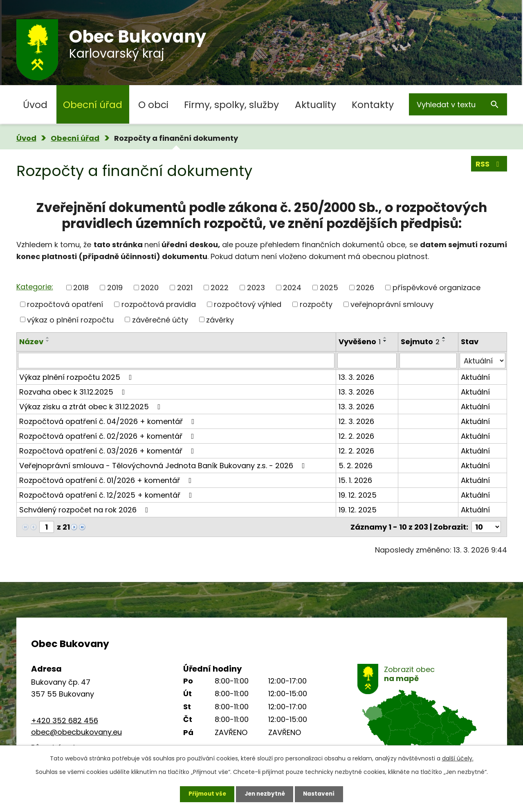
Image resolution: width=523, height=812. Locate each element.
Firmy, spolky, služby (231, 105)
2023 (256, 288)
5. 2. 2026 (356, 466)
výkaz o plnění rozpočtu (70, 319)
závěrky (220, 319)
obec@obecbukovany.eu (76, 732)
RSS (489, 164)
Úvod (35, 105)
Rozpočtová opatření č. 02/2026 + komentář (108, 436)
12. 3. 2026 (356, 421)
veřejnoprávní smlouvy (392, 304)
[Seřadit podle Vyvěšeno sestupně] (385, 341)
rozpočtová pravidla (159, 304)
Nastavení (321, 794)
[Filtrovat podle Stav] (482, 361)
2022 (220, 288)
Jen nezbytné (265, 794)
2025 (329, 288)
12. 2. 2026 (356, 436)
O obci (153, 105)
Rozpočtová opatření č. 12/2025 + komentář (107, 495)
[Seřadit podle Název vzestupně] (48, 338)
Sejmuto (420, 342)
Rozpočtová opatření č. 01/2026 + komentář (107, 480)
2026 (365, 288)
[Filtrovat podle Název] (176, 361)
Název (31, 342)
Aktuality (315, 105)
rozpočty (316, 304)
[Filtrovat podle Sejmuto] (428, 361)
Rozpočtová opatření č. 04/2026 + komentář (109, 421)
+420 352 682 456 (65, 721)
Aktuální (475, 377)
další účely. (458, 758)
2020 (150, 288)
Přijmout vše (205, 794)
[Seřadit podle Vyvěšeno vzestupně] (385, 338)
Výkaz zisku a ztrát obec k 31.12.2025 (92, 407)
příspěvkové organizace (437, 288)
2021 (185, 288)
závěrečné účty (160, 319)
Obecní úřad (93, 105)
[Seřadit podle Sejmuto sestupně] (444, 341)
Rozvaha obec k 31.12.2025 (74, 392)
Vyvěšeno (360, 342)
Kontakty (373, 105)
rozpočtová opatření (65, 304)
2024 (292, 288)
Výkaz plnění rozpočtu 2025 (77, 377)
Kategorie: (35, 287)
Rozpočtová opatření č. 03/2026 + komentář (108, 451)
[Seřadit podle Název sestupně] (48, 341)
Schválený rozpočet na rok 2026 (85, 510)
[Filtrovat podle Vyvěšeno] (367, 361)
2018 (81, 288)
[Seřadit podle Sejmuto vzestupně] (444, 338)
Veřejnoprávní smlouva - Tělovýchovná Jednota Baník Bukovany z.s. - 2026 (164, 466)
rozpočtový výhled (248, 304)
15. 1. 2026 (355, 480)
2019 (115, 288)
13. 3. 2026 (356, 377)
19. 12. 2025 (358, 495)
